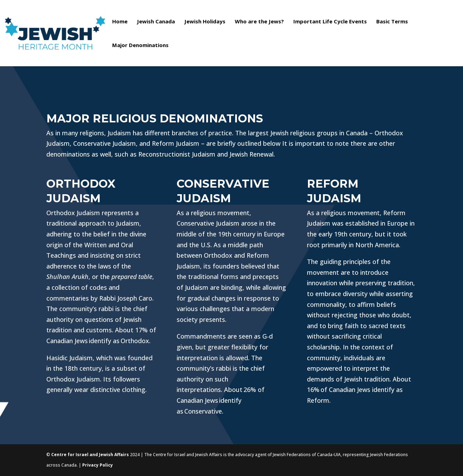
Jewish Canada (156, 22)
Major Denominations (140, 46)
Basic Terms (392, 22)
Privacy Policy (98, 465)
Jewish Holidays (205, 22)
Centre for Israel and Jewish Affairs (90, 455)
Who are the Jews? (259, 22)
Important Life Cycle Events (330, 22)
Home (120, 22)
